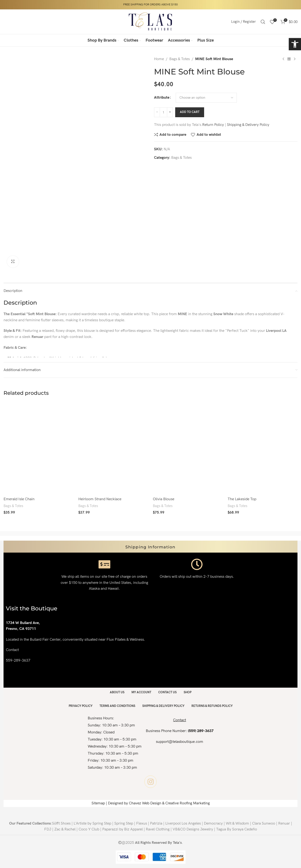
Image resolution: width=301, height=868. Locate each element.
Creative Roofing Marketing (188, 803)
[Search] (263, 22)
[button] (295, 44)
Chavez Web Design (145, 803)
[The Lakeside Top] (263, 448)
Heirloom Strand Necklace (100, 499)
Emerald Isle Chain (19, 499)
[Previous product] (283, 59)
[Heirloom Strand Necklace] (113, 448)
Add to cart (190, 112)
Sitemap (98, 803)
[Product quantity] (163, 112)
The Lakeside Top (242, 499)
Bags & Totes (180, 59)
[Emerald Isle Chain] (39, 448)
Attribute (162, 98)
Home (159, 59)
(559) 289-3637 (201, 730)
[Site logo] (150, 21)
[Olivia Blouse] (188, 448)
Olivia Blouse (164, 499)
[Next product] (295, 59)
